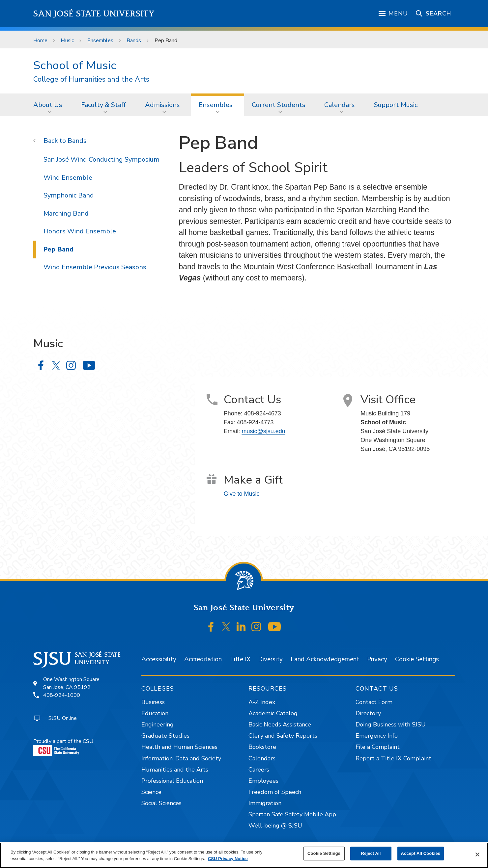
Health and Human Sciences (179, 747)
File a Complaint (378, 747)
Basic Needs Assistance (280, 724)
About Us (48, 105)
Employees (263, 781)
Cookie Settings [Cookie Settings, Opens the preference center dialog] (324, 853)
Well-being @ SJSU (275, 826)
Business (153, 702)
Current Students (279, 105)
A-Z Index (262, 702)
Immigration (265, 803)
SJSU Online (63, 718)
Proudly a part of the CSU (63, 747)
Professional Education (172, 781)
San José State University (94, 14)
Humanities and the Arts (175, 770)
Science (151, 792)
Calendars (340, 105)
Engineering (158, 724)
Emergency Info (377, 736)
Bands (134, 40)
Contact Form (374, 702)
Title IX (240, 659)
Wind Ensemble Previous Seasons (95, 267)
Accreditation (203, 659)
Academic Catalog (273, 713)
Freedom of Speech (275, 792)
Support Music (396, 105)
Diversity (270, 659)
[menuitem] (50, 105)
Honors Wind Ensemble (80, 231)
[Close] (477, 855)
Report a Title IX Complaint (393, 758)
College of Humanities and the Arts (91, 79)
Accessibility (159, 659)
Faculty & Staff (103, 105)
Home (40, 40)
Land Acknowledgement (325, 659)
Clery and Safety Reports (283, 736)
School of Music (75, 65)
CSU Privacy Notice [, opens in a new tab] (228, 859)
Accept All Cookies (421, 853)
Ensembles (100, 40)
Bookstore (262, 747)
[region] (244, 855)
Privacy (377, 659)
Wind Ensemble (68, 178)
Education (155, 713)
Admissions (162, 105)
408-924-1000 (62, 695)
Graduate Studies (165, 736)
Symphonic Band (69, 195)
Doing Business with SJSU (391, 724)
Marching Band (66, 213)
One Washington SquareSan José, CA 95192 (71, 683)
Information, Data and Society (181, 758)
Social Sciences (161, 803)
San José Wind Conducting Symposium (101, 159)
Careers (259, 770)
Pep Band (166, 40)
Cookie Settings (417, 659)
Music (67, 40)
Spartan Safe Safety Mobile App (292, 814)
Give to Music (242, 494)
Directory (368, 713)
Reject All (371, 853)
